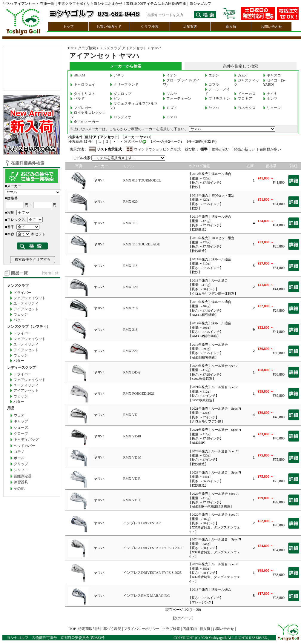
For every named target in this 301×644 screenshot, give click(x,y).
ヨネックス (245, 108)
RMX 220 (130, 351)
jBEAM (78, 75)
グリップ (21, 464)
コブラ (212, 84)
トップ (68, 27)
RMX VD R (132, 479)
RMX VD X (132, 500)
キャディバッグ (26, 439)
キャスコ (272, 75)
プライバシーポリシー (142, 629)
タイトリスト (83, 94)
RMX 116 (130, 223)
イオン (170, 75)
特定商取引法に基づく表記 (100, 629)
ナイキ (270, 94)
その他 (19, 488)
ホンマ (270, 99)
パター (19, 320)
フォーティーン (177, 99)
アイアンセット (26, 309)
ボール (19, 458)
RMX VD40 (132, 436)
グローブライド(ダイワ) (181, 82)
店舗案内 (190, 27)
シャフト (21, 470)
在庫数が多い (270, 149)
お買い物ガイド (109, 27)
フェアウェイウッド (30, 298)
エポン (212, 75)
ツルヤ (170, 94)
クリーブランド (124, 84)
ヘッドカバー (24, 446)
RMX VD (130, 415)
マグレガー (81, 108)
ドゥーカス (245, 94)
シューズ (21, 428)
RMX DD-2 (132, 372)
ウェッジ (21, 314)
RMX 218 (130, 330)
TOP (71, 48)
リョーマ (272, 108)
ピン (115, 99)
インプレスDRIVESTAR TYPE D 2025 (153, 548)
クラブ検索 (150, 27)
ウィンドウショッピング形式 (157, 149)
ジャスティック (247, 82)
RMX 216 (130, 308)
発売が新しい (245, 149)
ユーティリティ (26, 303)
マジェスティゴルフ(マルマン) (134, 106)
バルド (77, 99)
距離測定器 (23, 476)
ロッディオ (121, 117)
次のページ (133, 142)
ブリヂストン (217, 99)
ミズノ (170, 108)
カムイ (241, 75)
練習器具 (21, 482)
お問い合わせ (271, 27)
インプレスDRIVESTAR (142, 523)
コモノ (19, 452)
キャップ (21, 421)
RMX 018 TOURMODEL (142, 180)
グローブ (21, 434)
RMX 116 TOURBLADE (141, 244)
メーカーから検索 (126, 66)
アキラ (117, 75)
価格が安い (221, 149)
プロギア (243, 99)
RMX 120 (130, 287)
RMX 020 (130, 202)
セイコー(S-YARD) (274, 82)
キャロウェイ (83, 84)
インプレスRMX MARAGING (146, 596)
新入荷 (231, 27)
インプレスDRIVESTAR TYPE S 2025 (152, 573)
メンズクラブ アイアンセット (123, 48)
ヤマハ (156, 48)
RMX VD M (132, 457)
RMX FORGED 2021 (139, 394)
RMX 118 (130, 266)
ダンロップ (121, 94)
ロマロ (170, 117)
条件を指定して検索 (241, 66)
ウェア (19, 415)
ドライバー (22, 293)
